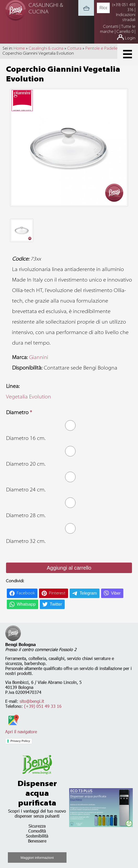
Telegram (88, 593)
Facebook (26, 593)
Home (19, 49)
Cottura (74, 49)
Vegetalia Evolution (29, 397)
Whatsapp (26, 604)
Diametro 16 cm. (26, 439)
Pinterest (57, 593)
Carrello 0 (125, 32)
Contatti (111, 27)
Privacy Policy (20, 741)
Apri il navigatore (21, 729)
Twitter (56, 604)
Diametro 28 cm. (26, 516)
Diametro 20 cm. (26, 464)
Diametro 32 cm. (26, 542)
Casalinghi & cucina (46, 49)
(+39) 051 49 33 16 (43, 706)
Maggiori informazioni (37, 858)
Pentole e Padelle (101, 49)
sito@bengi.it (32, 701)
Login (130, 38)
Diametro (19, 413)
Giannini (39, 358)
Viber (116, 593)
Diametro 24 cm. (26, 490)
